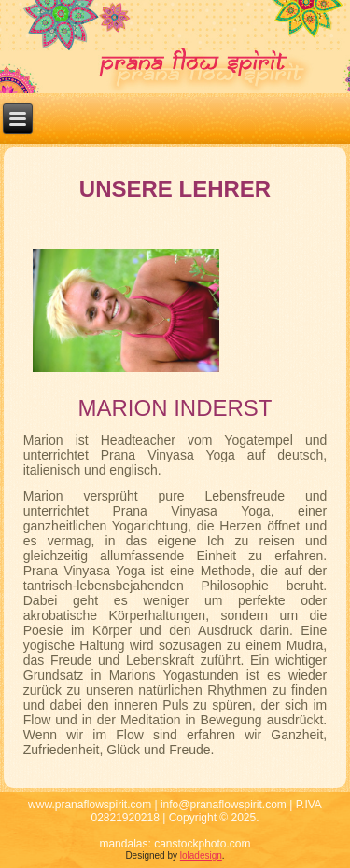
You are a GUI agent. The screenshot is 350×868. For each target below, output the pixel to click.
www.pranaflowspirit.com (90, 805)
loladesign (201, 855)
